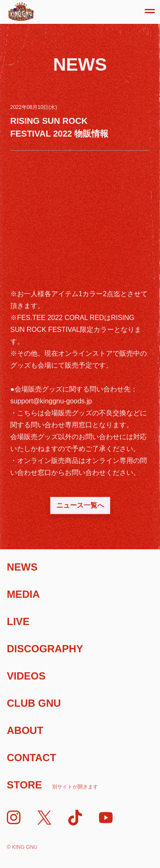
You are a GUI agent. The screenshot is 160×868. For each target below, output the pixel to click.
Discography (45, 649)
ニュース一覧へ (80, 505)
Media (23, 594)
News (22, 567)
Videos (26, 676)
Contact (32, 758)
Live (18, 621)
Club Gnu (34, 703)
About (25, 730)
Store (52, 785)
